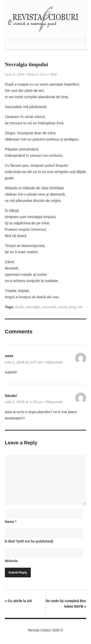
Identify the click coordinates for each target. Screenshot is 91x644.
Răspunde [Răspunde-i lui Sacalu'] (54, 402)
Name (11, 522)
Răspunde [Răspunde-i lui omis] (54, 362)
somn (63, 307)
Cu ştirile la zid (18, 601)
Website (11, 561)
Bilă (54, 74)
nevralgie (33, 307)
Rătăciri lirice (37, 74)
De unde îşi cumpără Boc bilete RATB (66, 604)
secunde (49, 307)
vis (80, 307)
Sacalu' (11, 396)
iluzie (19, 307)
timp (73, 307)
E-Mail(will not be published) (29, 541)
